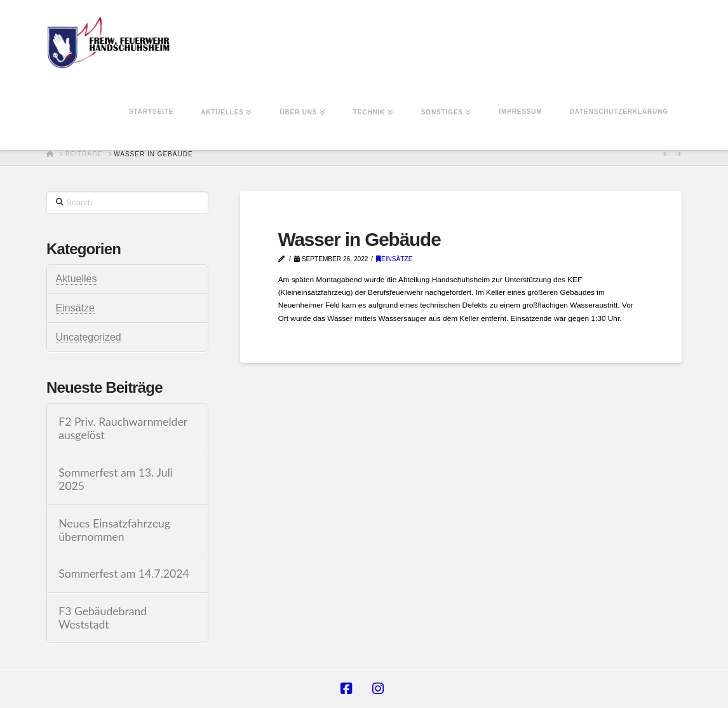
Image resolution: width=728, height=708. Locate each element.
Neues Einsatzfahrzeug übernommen (114, 530)
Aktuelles (77, 279)
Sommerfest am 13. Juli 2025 (116, 479)
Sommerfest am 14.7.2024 (124, 574)
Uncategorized (89, 337)
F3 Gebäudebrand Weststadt (103, 618)
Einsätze (394, 259)
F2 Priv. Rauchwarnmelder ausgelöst (123, 428)
